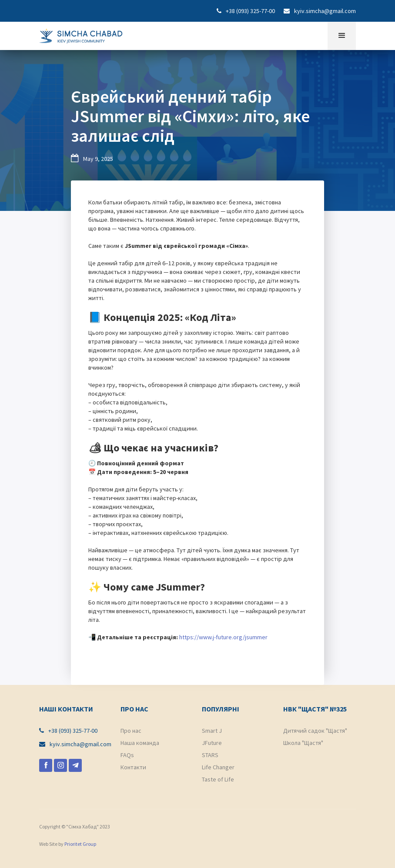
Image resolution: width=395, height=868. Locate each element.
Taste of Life (218, 779)
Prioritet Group (80, 844)
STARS (210, 755)
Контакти (133, 767)
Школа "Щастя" (303, 743)
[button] (342, 36)
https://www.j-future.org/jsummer (223, 637)
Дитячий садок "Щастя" (315, 731)
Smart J (212, 731)
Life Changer (218, 767)
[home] (81, 34)
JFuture (212, 743)
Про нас (131, 731)
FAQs (127, 755)
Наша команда (140, 743)
